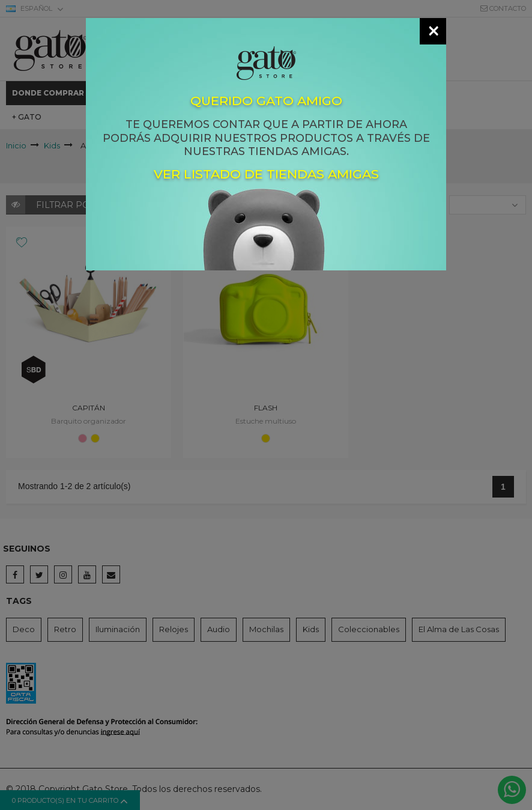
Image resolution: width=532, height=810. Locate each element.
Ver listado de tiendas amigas (266, 174)
